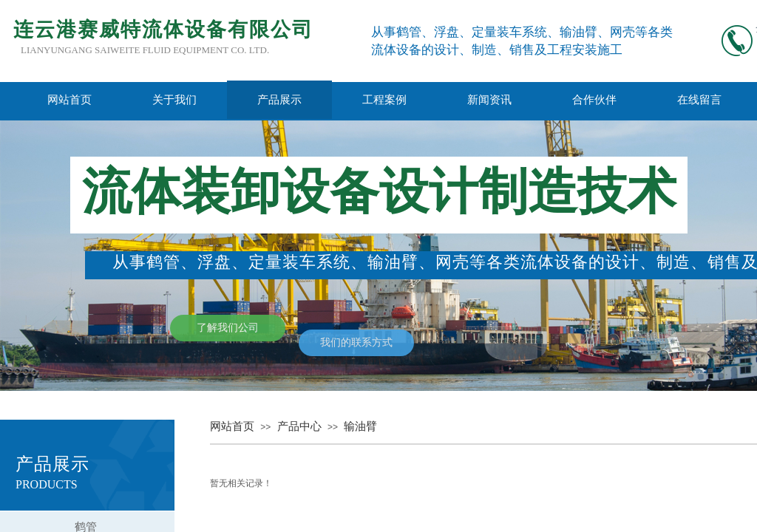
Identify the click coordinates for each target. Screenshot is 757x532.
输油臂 (360, 426)
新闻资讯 (489, 100)
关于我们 (174, 100)
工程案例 (384, 100)
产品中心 (299, 426)
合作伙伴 (594, 100)
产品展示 (279, 100)
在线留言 (699, 100)
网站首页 (69, 100)
